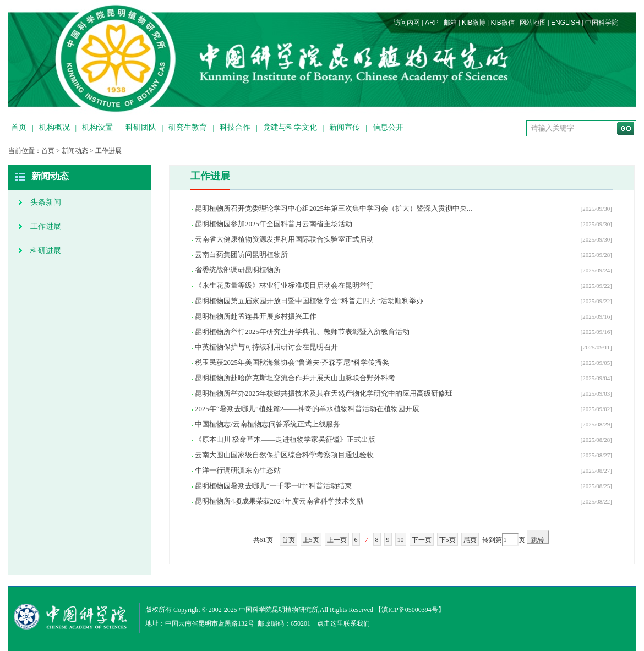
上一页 (337, 540)
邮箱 (450, 23)
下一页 (422, 540)
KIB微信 (502, 23)
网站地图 (533, 23)
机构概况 (54, 127)
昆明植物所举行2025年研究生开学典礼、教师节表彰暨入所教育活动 (302, 332)
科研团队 (141, 127)
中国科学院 (602, 23)
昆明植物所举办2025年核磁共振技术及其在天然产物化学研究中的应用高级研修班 (324, 393)
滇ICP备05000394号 (410, 610)
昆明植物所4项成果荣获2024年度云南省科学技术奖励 (279, 501)
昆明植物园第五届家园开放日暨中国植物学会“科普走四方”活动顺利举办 (309, 301)
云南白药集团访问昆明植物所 (241, 255)
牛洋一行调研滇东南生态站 (238, 470)
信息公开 (388, 127)
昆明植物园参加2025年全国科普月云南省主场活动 (274, 224)
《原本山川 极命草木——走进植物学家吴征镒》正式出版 (285, 439)
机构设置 (97, 127)
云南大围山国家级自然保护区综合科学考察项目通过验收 (284, 455)
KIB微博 (474, 23)
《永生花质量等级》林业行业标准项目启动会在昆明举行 (284, 285)
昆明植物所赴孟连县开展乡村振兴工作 (256, 316)
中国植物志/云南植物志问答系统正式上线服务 (268, 424)
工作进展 (108, 151)
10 (401, 540)
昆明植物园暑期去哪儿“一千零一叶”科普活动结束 (273, 486)
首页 (19, 127)
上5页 (311, 540)
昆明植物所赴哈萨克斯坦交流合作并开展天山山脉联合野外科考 (295, 378)
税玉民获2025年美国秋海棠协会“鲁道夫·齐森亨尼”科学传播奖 (292, 362)
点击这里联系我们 (343, 623)
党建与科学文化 (290, 127)
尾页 (470, 540)
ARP (432, 23)
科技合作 (235, 127)
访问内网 (407, 23)
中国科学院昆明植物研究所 (279, 610)
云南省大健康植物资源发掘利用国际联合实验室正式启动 (284, 239)
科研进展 (46, 251)
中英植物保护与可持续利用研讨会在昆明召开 (266, 347)
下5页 (447, 540)
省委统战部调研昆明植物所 (238, 270)
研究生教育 (188, 127)
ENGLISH (566, 23)
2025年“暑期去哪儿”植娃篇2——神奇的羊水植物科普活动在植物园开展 (307, 409)
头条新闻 (46, 202)
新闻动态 (75, 151)
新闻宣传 (345, 127)
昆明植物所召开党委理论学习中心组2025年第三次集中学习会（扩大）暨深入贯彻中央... (334, 208)
